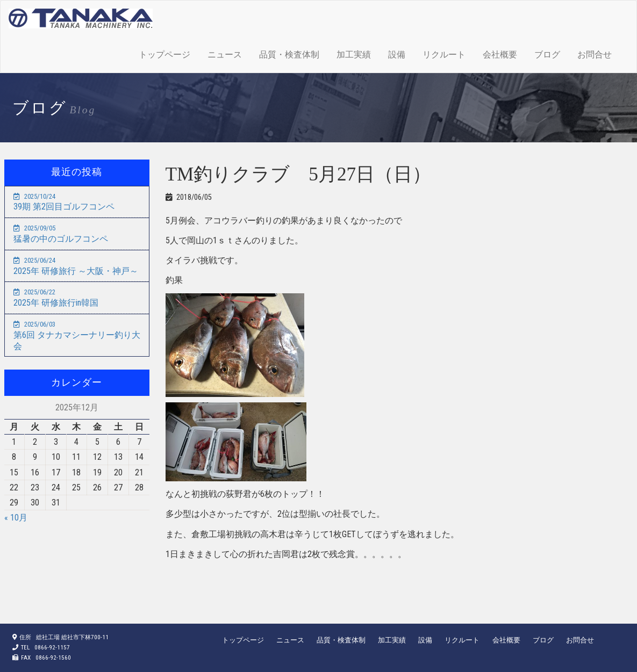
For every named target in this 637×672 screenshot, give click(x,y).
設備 (397, 55)
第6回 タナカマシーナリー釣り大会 (77, 336)
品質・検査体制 (289, 55)
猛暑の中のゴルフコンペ (61, 234)
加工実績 (354, 55)
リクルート (444, 55)
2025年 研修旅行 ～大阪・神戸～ (76, 266)
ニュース (225, 55)
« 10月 (16, 518)
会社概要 (500, 55)
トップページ (164, 55)
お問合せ (595, 55)
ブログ (547, 55)
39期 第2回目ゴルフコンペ (64, 202)
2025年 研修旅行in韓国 (56, 298)
